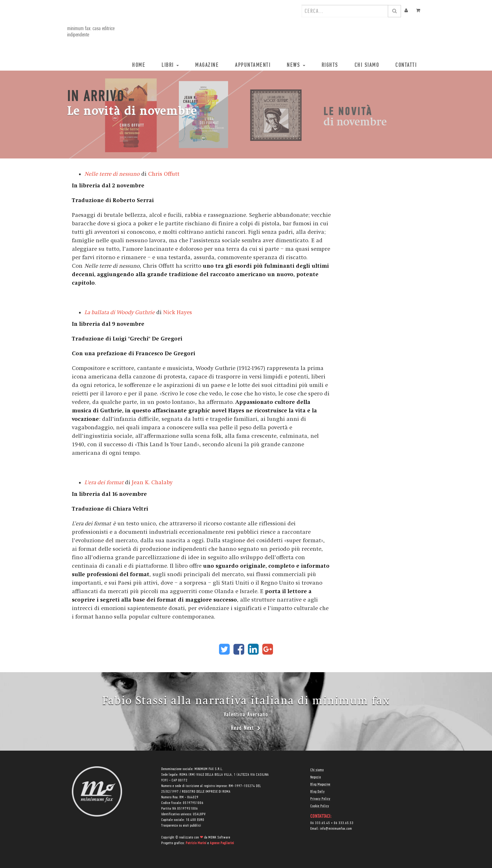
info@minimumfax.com (336, 829)
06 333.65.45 (320, 823)
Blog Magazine (320, 785)
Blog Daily (318, 792)
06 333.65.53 (344, 823)
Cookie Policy (320, 806)
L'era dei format (104, 482)
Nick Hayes (178, 312)
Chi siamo (317, 770)
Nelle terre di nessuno (112, 174)
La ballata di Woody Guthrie (120, 312)
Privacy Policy (320, 799)
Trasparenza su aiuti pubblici (181, 826)
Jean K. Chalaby (152, 482)
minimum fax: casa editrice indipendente (91, 32)
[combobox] (345, 11)
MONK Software (219, 838)
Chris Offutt (164, 174)
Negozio (316, 777)
